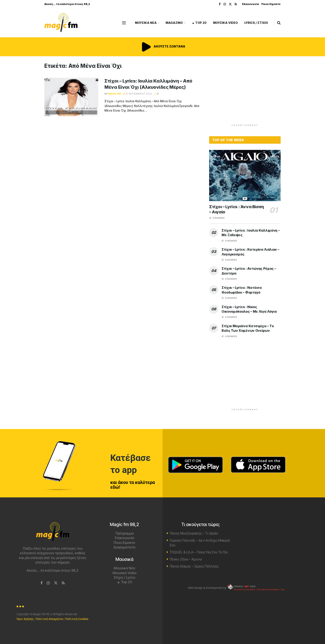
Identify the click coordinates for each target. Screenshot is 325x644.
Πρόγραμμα (125, 533)
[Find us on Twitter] (56, 583)
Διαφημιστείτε (125, 547)
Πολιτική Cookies (77, 619)
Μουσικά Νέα (124, 568)
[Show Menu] (124, 23)
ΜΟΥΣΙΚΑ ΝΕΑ (146, 23)
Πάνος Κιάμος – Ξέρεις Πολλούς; (194, 566)
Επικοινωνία (250, 4)
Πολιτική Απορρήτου (50, 619)
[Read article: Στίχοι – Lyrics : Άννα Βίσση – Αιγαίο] (245, 176)
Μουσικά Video (125, 573)
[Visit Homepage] (61, 23)
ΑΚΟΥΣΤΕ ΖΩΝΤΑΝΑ (162, 46)
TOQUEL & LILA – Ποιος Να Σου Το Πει (199, 552)
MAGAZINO (174, 23)
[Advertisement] (245, 92)
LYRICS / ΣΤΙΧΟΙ (256, 23)
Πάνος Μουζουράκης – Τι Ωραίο (194, 533)
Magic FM (115, 94)
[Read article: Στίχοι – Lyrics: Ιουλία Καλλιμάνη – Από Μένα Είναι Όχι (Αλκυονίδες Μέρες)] (71, 97)
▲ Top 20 (199, 23)
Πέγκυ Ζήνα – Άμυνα (186, 559)
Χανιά (272, 538)
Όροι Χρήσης (25, 619)
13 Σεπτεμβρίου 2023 (138, 94)
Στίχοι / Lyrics (124, 577)
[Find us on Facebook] (41, 583)
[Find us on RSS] (63, 583)
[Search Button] (279, 23)
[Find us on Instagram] (48, 583)
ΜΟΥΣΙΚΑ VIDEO (225, 23)
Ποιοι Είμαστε (271, 4)
